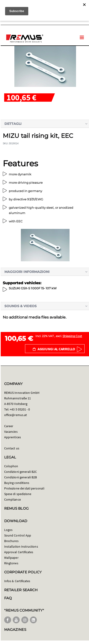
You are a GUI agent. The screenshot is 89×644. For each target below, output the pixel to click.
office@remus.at (16, 415)
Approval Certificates (19, 552)
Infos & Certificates (17, 581)
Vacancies (11, 432)
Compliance (13, 499)
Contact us (12, 448)
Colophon (11, 466)
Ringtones (11, 563)
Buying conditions (17, 483)
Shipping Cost (72, 336)
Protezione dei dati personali (24, 488)
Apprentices (13, 437)
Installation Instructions (21, 546)
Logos (8, 530)
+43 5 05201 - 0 (20, 409)
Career (9, 426)
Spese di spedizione (18, 494)
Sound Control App (18, 535)
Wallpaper (11, 558)
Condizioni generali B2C (21, 472)
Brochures (11, 541)
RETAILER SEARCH (21, 590)
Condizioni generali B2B (21, 477)
